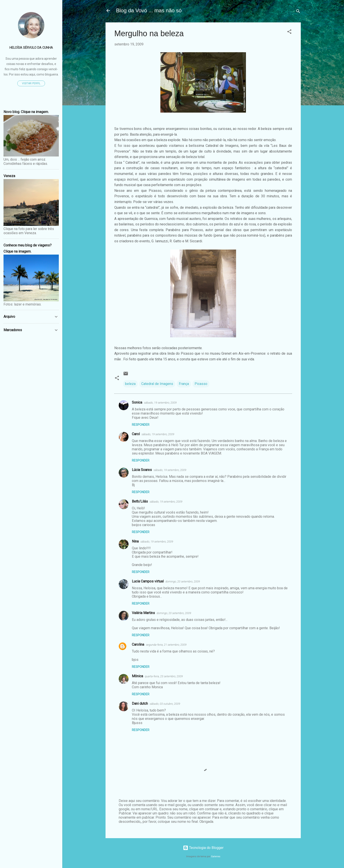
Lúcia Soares (142, 470)
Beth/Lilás (140, 501)
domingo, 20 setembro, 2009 (183, 581)
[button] (289, 32)
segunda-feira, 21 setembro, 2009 (166, 645)
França (184, 384)
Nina (135, 541)
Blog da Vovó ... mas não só (149, 10)
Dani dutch (140, 704)
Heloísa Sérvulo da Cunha (31, 48)
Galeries (216, 856)
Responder (141, 425)
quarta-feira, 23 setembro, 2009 (164, 676)
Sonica (137, 402)
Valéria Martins (143, 613)
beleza (130, 384)
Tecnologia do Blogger (203, 848)
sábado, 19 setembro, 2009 (160, 403)
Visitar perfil (31, 83)
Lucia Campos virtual (148, 581)
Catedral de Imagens (157, 384)
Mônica (137, 676)
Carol (136, 434)
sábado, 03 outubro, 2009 (165, 704)
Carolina (138, 644)
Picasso (201, 384)
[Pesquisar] (298, 12)
